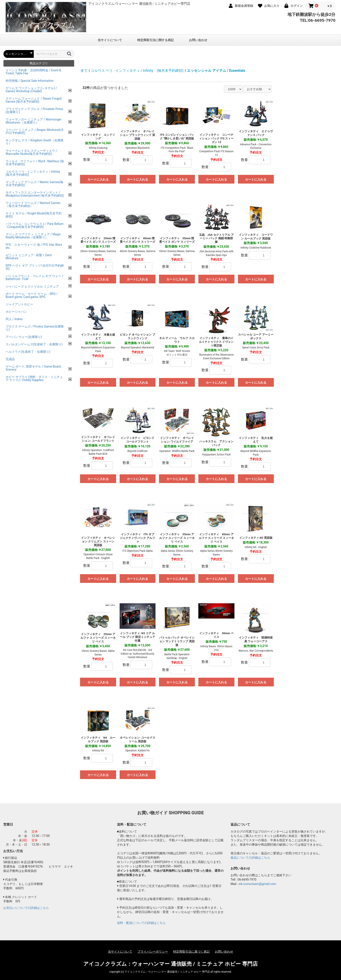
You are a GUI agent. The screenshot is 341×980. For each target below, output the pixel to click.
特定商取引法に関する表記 (155, 40)
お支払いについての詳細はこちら (26, 908)
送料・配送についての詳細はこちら (141, 923)
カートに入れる (98, 179)
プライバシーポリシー (153, 952)
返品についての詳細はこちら (250, 858)
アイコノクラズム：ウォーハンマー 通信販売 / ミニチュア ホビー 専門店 (171, 964)
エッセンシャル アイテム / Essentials (216, 71)
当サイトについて (110, 40)
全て (84, 71)
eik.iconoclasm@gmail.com (257, 884)
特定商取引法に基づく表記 (191, 952)
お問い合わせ (198, 40)
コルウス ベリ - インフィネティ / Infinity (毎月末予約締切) (137, 71)
